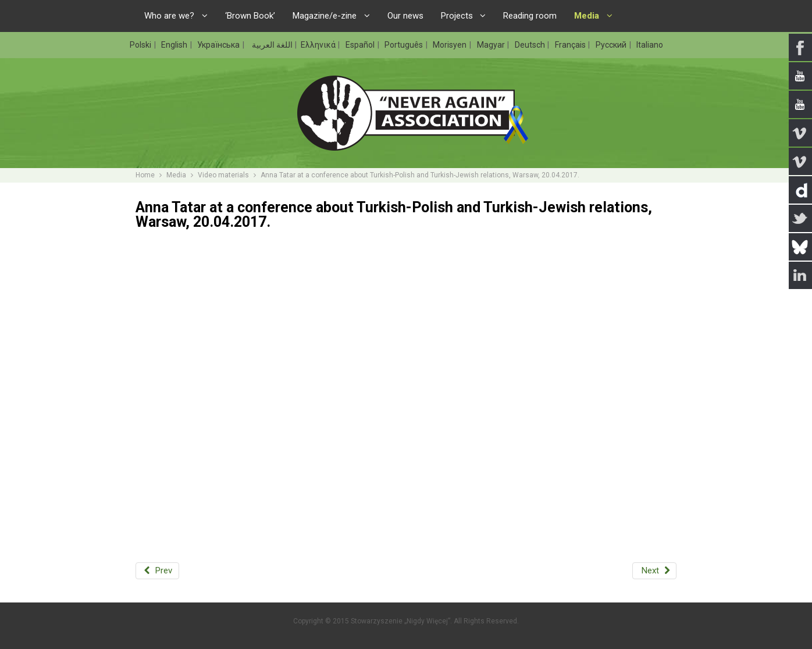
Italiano (650, 45)
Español (361, 45)
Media (176, 175)
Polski (141, 45)
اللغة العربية (271, 45)
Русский (612, 45)
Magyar (492, 45)
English (175, 45)
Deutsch (531, 45)
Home (145, 175)
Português (405, 45)
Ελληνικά (319, 45)
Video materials (223, 175)
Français (571, 45)
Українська (219, 45)
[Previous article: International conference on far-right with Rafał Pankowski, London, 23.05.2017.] (157, 571)
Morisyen (450, 45)
